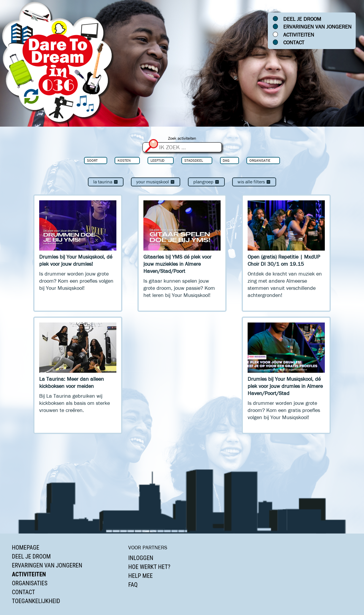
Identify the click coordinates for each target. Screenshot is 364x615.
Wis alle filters (254, 182)
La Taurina (106, 182)
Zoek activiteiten (182, 138)
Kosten (124, 160)
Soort (92, 160)
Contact (294, 43)
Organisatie (260, 160)
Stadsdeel (194, 160)
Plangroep (206, 182)
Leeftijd (158, 160)
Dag (226, 160)
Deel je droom (302, 19)
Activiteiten (299, 35)
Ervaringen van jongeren (317, 27)
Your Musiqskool (156, 182)
